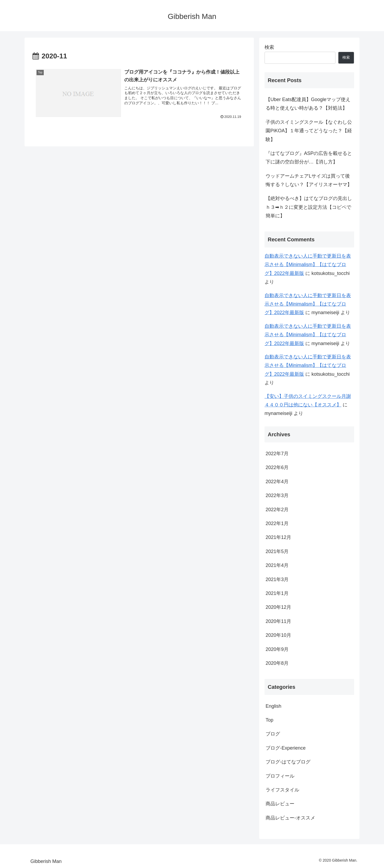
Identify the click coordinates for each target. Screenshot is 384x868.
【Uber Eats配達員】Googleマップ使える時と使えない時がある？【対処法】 (308, 104)
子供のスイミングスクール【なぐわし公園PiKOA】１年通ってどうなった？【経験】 (309, 131)
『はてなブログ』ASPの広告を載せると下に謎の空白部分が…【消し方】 (309, 158)
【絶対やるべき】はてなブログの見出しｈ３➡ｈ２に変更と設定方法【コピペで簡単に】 (309, 207)
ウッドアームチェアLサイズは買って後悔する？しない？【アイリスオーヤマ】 (309, 180)
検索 (269, 47)
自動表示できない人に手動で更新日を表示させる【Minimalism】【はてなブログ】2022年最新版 (308, 265)
